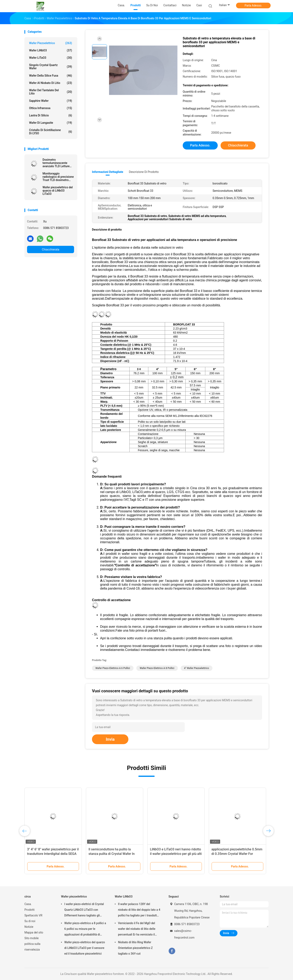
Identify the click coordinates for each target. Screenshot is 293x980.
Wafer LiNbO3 (51, 50)
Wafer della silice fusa (51, 76)
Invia (110, 739)
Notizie (29, 927)
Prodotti (30, 910)
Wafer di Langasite (51, 123)
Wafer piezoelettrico (51, 43)
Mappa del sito (34, 932)
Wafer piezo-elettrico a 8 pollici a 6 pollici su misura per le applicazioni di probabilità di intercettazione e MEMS (85, 929)
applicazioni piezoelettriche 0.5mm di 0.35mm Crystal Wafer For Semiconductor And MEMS (237, 854)
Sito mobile (32, 938)
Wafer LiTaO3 (51, 58)
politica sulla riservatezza (32, 947)
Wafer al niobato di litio (51, 83)
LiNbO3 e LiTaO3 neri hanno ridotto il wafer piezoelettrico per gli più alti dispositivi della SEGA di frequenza (176, 854)
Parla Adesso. (253, 5)
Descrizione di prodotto (144, 172)
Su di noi (30, 921)
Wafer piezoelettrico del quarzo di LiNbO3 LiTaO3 (58, 191)
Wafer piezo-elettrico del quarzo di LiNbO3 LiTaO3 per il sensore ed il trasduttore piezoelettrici (85, 948)
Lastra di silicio (51, 115)
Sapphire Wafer (51, 101)
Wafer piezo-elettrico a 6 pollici (113, 668)
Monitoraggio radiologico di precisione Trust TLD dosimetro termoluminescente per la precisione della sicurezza (58, 177)
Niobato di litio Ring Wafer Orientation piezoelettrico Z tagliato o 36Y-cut (135, 948)
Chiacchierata (51, 249)
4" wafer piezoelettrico (197, 668)
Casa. (28, 904)
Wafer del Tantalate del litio (51, 92)
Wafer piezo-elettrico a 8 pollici (157, 668)
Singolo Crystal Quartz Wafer (51, 67)
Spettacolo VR (33, 915)
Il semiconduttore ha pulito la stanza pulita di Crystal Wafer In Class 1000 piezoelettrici (112, 854)
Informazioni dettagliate (108, 172)
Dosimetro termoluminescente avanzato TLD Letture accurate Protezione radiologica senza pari (57, 163)
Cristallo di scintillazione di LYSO (51, 132)
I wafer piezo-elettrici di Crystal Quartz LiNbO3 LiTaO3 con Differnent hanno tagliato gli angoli (84, 910)
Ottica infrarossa (51, 108)
